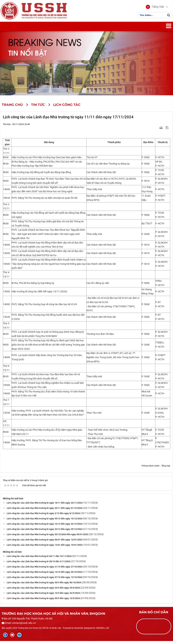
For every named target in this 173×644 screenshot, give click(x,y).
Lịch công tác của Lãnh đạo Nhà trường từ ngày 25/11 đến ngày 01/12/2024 (44, 511)
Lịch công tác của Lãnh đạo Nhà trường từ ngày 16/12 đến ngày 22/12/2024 (44, 527)
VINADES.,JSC (103, 631)
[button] (154, 8)
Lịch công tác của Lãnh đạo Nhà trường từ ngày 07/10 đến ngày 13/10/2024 (44, 580)
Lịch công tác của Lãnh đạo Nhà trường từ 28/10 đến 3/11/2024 (38, 564)
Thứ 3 (6, 207)
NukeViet (79, 631)
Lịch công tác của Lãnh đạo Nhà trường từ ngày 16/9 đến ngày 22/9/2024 (43, 596)
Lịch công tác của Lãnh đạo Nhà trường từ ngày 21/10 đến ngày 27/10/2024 (44, 570)
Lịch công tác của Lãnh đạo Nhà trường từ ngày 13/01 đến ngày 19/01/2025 (44, 548)
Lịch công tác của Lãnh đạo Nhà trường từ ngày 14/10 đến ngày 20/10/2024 (44, 575)
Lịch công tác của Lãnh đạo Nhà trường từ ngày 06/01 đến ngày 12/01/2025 (44, 543)
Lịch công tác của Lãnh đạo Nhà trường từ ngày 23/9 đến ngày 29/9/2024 (43, 591)
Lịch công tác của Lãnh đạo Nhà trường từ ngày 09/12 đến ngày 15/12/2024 (44, 522)
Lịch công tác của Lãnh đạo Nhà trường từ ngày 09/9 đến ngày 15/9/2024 (43, 601)
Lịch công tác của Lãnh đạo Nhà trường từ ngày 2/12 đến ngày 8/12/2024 (43, 516)
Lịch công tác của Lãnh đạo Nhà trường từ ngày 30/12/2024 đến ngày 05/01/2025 (47, 537)
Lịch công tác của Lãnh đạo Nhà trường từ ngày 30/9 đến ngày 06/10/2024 (44, 585)
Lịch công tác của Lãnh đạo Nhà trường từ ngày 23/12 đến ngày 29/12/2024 (44, 532)
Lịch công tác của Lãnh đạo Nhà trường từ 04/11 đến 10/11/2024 (39, 559)
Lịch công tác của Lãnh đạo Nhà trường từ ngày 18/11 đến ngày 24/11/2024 (44, 506)
